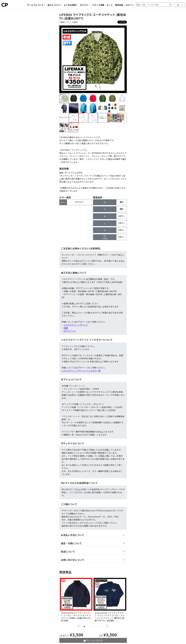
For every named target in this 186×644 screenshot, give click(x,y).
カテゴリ (84, 5)
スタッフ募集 (98, 5)
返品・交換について (71, 543)
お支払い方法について (73, 535)
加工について (54, 5)
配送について (68, 552)
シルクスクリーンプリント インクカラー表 (81, 371)
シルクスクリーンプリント (76, 325)
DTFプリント (70, 331)
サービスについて (35, 5)
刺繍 (66, 328)
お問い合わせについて (73, 560)
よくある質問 (70, 5)
